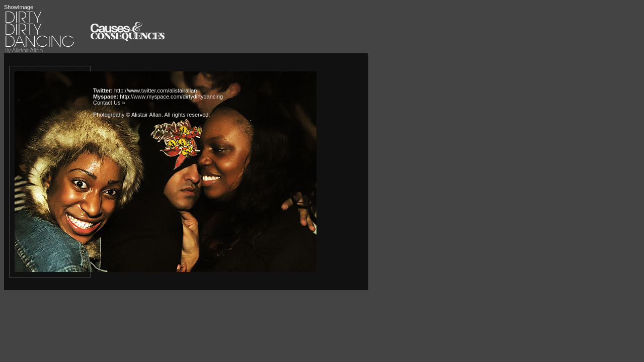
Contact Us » (109, 103)
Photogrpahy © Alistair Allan (127, 115)
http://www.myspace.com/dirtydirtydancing (171, 97)
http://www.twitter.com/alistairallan (155, 90)
